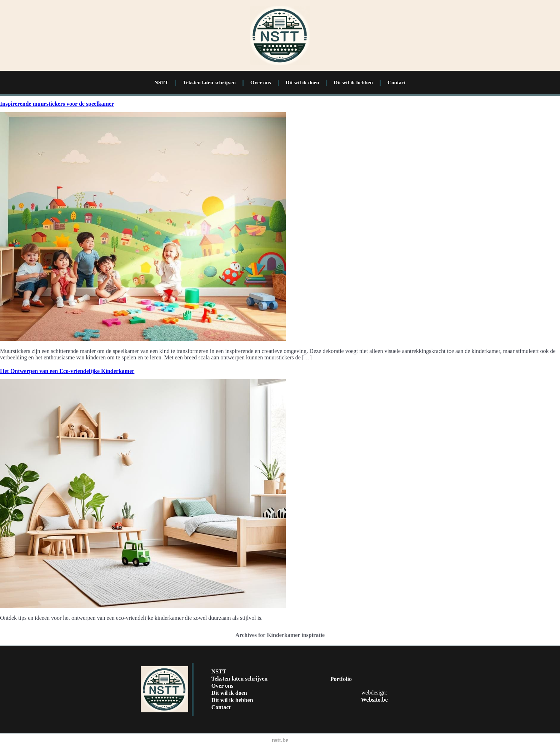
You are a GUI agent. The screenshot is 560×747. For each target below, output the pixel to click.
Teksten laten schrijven (209, 83)
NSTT (161, 83)
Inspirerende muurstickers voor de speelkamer (57, 104)
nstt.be (280, 740)
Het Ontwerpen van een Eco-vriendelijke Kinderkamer (67, 371)
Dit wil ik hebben (353, 83)
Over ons (261, 83)
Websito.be (374, 700)
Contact (397, 83)
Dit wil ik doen (302, 83)
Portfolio (341, 679)
